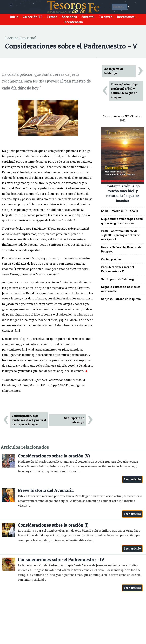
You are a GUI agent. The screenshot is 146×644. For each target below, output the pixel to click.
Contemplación (111, 259)
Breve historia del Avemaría (46, 490)
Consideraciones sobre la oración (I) (53, 525)
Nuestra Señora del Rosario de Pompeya (121, 249)
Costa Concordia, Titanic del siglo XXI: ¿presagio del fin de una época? (121, 235)
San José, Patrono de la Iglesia (121, 299)
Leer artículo (132, 479)
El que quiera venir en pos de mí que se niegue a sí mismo (122, 221)
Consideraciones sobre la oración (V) (54, 456)
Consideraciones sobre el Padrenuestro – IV (61, 560)
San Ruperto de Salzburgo (74, 420)
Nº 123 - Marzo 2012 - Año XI (120, 211)
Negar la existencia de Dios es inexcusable (121, 289)
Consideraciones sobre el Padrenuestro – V (118, 269)
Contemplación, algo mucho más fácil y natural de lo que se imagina (29, 420)
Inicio (14, 17)
